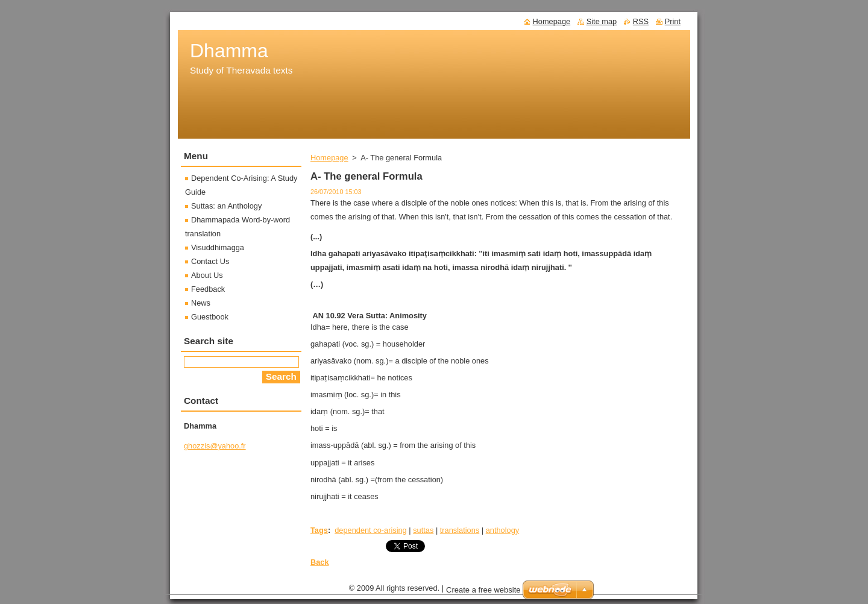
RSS (641, 21)
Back (320, 562)
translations (460, 530)
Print (673, 21)
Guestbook (210, 317)
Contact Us (210, 261)
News (201, 303)
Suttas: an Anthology (226, 206)
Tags (319, 530)
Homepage (329, 158)
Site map (602, 21)
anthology (503, 530)
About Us (207, 275)
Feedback (208, 289)
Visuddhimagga (218, 247)
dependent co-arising (371, 530)
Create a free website (483, 593)
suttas (423, 530)
